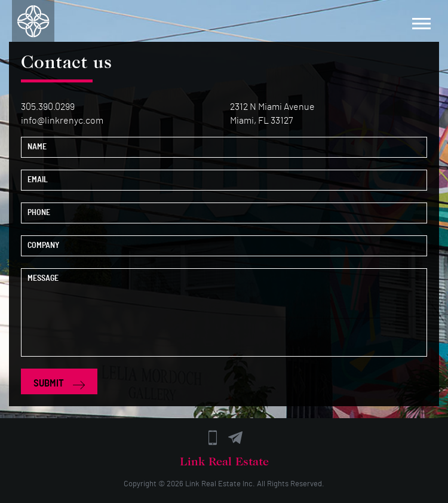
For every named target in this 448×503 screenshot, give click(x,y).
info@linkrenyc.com (62, 121)
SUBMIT (59, 384)
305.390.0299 (48, 107)
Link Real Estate (213, 484)
